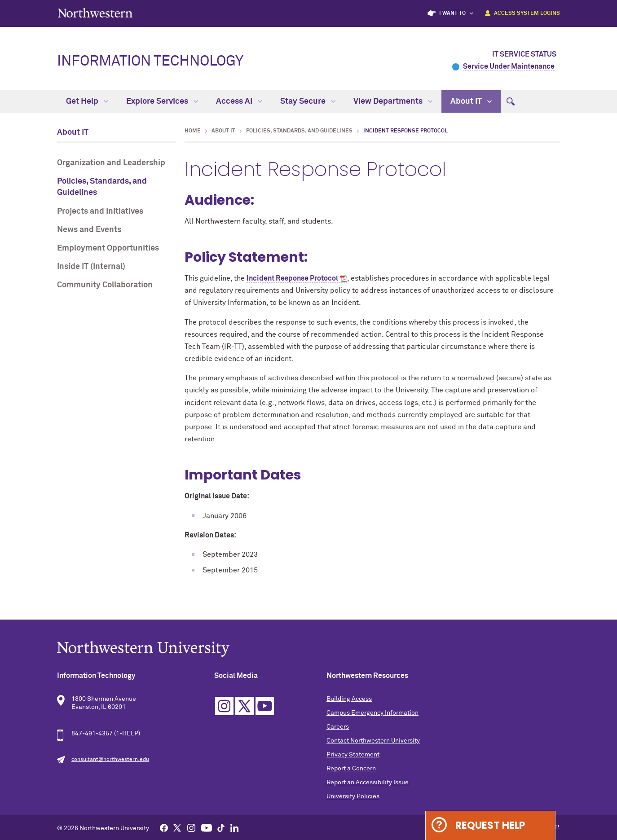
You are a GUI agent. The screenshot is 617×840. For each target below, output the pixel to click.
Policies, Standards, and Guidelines (102, 187)
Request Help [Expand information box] (490, 825)
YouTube (265, 706)
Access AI (239, 101)
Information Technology (150, 62)
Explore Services (162, 101)
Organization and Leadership (111, 163)
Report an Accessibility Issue (368, 783)
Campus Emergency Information (372, 713)
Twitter (245, 706)
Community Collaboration (105, 285)
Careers (338, 727)
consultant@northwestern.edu (110, 760)
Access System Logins (527, 13)
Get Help (87, 101)
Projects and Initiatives (100, 211)
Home (193, 131)
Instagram (224, 706)
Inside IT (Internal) (91, 267)
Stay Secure (308, 101)
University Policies (353, 796)
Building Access (349, 699)
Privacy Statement (353, 755)
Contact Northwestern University (373, 741)
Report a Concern (351, 769)
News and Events (89, 230)
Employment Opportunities (108, 248)
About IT (471, 101)
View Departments (393, 101)
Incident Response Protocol (292, 278)
